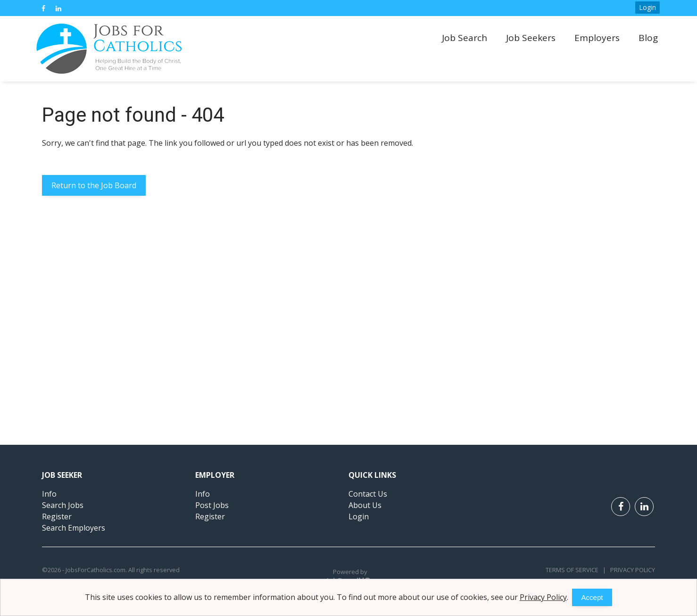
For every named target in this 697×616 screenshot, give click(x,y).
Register (57, 516)
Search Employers (74, 528)
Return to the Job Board (94, 185)
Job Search (465, 38)
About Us (365, 505)
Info (49, 494)
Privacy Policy (631, 570)
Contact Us (368, 494)
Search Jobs (63, 505)
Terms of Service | (576, 570)
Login (647, 7)
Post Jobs (212, 505)
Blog (648, 38)
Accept (592, 597)
